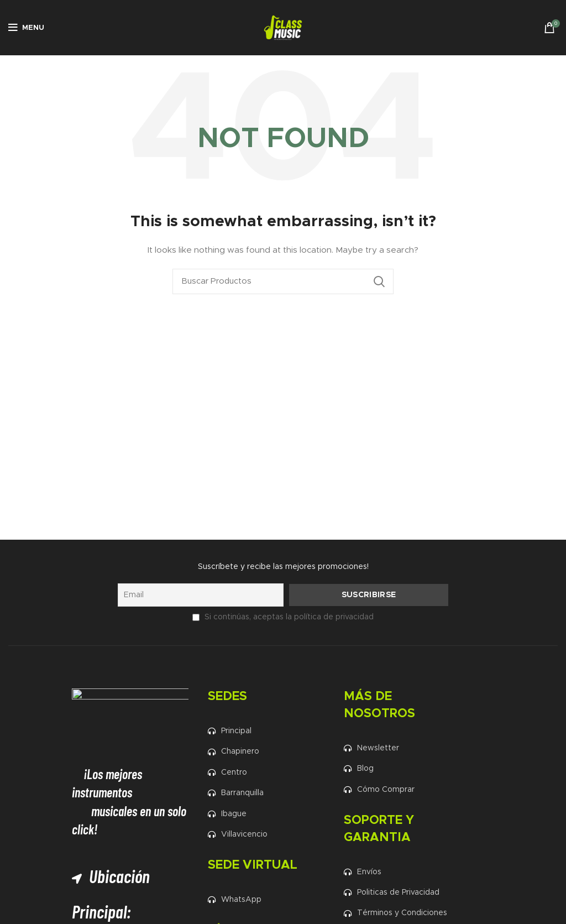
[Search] (283, 281)
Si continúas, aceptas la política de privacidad (289, 617)
